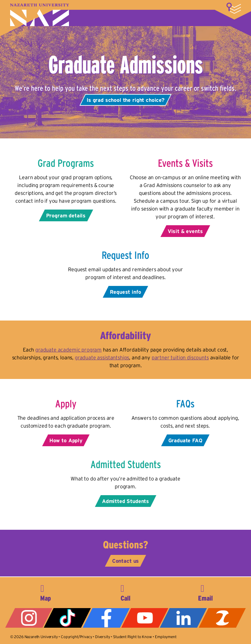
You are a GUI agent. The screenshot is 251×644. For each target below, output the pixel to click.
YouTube (145, 618)
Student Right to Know (133, 637)
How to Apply (66, 440)
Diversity (103, 637)
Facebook (106, 618)
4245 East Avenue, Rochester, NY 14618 (45, 592)
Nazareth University (40, 15)
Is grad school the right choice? (125, 100)
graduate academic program (68, 350)
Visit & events (185, 231)
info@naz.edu (206, 592)
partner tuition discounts (180, 357)
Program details (66, 215)
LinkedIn (183, 618)
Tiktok (67, 618)
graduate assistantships (102, 357)
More (234, 8)
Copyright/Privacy (76, 637)
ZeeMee (222, 618)
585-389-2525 (125, 592)
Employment (166, 637)
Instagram (29, 618)
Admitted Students (125, 501)
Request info (125, 292)
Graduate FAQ (185, 440)
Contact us (125, 561)
